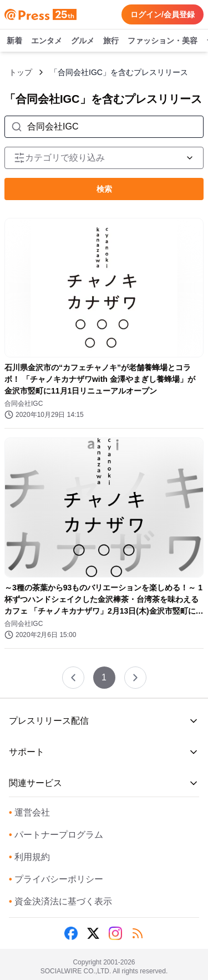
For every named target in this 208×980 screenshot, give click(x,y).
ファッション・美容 (163, 41)
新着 (14, 41)
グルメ (83, 41)
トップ (21, 72)
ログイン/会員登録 (163, 14)
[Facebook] (71, 933)
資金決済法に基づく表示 (60, 901)
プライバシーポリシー (56, 879)
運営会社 (29, 812)
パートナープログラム (56, 835)
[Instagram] (115, 933)
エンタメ (47, 41)
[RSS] (138, 933)
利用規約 (29, 857)
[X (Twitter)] (93, 933)
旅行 (111, 41)
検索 (104, 189)
